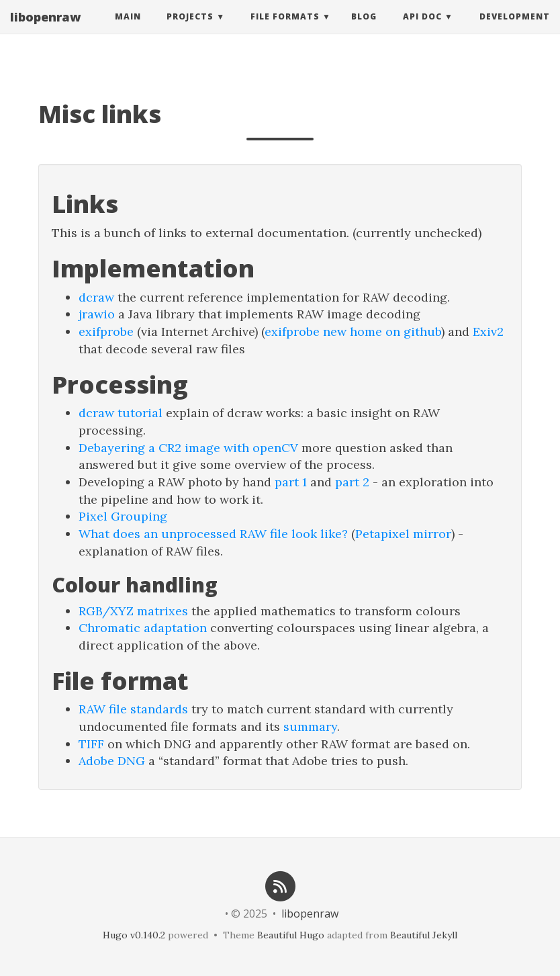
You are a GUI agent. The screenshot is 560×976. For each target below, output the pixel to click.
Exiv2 (488, 331)
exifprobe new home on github (353, 331)
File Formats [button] (285, 30)
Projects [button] (190, 30)
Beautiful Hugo (291, 935)
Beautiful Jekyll (424, 935)
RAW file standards (133, 709)
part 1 (291, 482)
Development (515, 30)
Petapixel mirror (403, 534)
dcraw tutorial (121, 413)
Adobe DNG (112, 761)
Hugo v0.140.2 (134, 935)
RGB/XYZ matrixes (133, 611)
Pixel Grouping (123, 516)
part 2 (352, 482)
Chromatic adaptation (143, 628)
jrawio (97, 314)
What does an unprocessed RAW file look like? (213, 534)
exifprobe (106, 331)
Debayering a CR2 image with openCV (188, 448)
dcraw (96, 297)
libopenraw (45, 30)
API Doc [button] (422, 30)
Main (128, 30)
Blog (364, 30)
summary (310, 726)
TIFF (91, 744)
